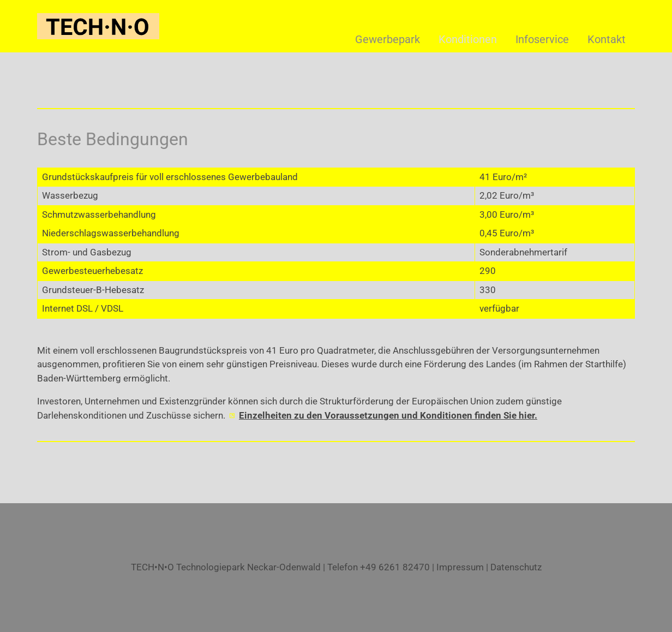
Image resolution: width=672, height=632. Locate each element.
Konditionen (468, 39)
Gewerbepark (388, 39)
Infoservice (542, 39)
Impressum (460, 567)
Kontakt (607, 39)
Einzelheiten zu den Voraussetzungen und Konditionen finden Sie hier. (388, 415)
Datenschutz (516, 567)
